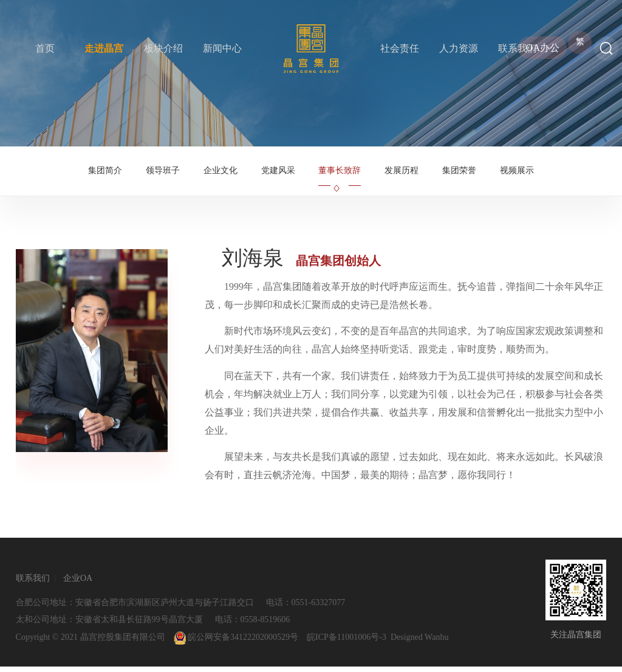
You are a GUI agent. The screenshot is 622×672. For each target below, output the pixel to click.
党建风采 (278, 173)
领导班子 (163, 173)
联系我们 (518, 48)
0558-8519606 (265, 625)
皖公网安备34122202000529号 (236, 643)
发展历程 (402, 173)
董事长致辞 (340, 173)
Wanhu (436, 643)
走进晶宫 (104, 48)
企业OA (78, 584)
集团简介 (105, 173)
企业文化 (220, 173)
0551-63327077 (319, 608)
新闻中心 (222, 48)
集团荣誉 (459, 173)
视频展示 (517, 173)
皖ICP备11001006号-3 (347, 643)
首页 (45, 48)
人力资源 (459, 48)
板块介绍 (163, 48)
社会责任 (400, 48)
